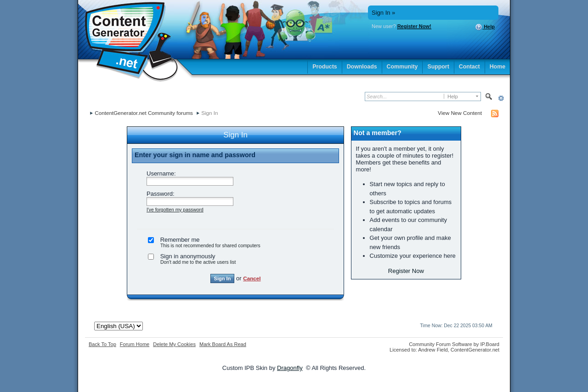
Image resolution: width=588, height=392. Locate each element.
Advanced (501, 98)
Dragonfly (290, 368)
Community (402, 67)
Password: (161, 194)
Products (325, 67)
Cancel (252, 278)
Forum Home (135, 344)
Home (498, 67)
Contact (469, 67)
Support (438, 67)
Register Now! (414, 26)
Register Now (406, 271)
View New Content (460, 113)
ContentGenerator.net (475, 350)
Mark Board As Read (223, 344)
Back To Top (102, 344)
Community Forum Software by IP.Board (454, 344)
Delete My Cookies (174, 344)
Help (485, 27)
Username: (161, 173)
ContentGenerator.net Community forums (144, 113)
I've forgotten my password (175, 210)
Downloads (362, 67)
